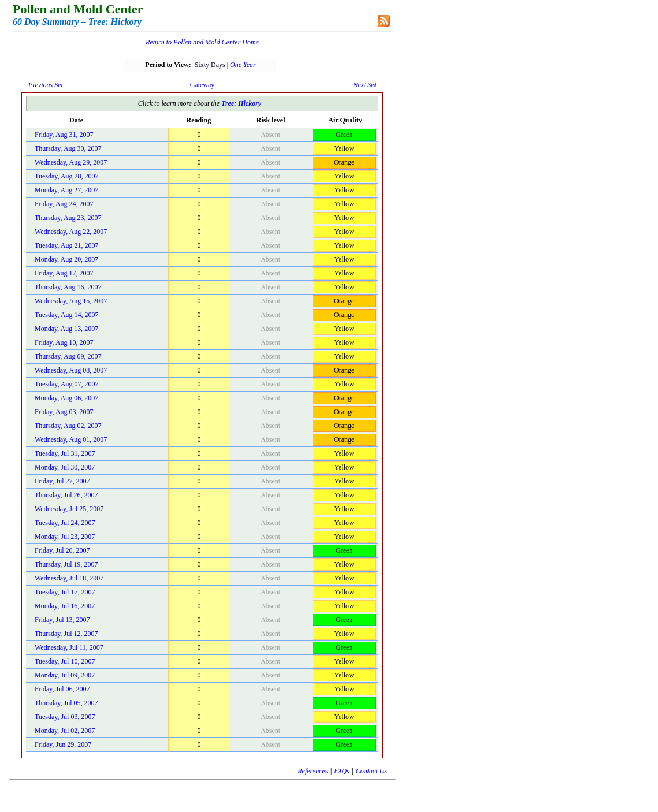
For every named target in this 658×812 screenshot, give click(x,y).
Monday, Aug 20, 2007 (66, 259)
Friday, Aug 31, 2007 (64, 135)
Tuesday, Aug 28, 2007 (66, 176)
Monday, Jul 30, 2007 (65, 467)
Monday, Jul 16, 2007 (65, 606)
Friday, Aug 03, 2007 (64, 412)
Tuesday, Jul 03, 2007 (65, 717)
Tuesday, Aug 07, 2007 (66, 384)
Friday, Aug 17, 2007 (64, 273)
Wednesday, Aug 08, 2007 (71, 370)
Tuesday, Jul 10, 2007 (65, 661)
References (313, 771)
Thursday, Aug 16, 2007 (68, 287)
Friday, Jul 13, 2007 (62, 620)
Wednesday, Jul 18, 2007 (69, 578)
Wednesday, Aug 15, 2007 (71, 301)
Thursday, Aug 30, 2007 (68, 148)
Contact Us (371, 771)
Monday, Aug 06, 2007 (66, 398)
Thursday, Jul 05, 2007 (66, 703)
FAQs (341, 771)
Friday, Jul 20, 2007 (62, 550)
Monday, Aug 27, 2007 (66, 190)
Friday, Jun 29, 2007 (63, 744)
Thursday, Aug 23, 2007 (68, 218)
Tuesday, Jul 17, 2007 (65, 592)
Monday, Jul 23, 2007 (65, 537)
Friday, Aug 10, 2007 (64, 342)
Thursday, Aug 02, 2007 (68, 426)
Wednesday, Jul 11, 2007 (69, 647)
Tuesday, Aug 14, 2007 (66, 315)
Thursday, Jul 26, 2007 (66, 495)
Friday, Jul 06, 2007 (62, 689)
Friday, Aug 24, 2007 (64, 204)
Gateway (202, 85)
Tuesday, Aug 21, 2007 (66, 245)
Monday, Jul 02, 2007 (65, 731)
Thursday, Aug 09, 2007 (68, 356)
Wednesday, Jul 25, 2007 (69, 509)
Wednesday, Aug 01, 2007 (71, 439)
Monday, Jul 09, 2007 (65, 675)
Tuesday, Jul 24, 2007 (65, 523)
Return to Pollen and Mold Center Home (202, 42)
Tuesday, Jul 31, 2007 (65, 453)
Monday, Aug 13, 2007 (66, 329)
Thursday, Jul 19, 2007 (66, 564)
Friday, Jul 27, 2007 (62, 481)
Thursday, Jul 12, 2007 (66, 634)
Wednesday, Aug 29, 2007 (71, 162)
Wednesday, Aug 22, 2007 (71, 232)
